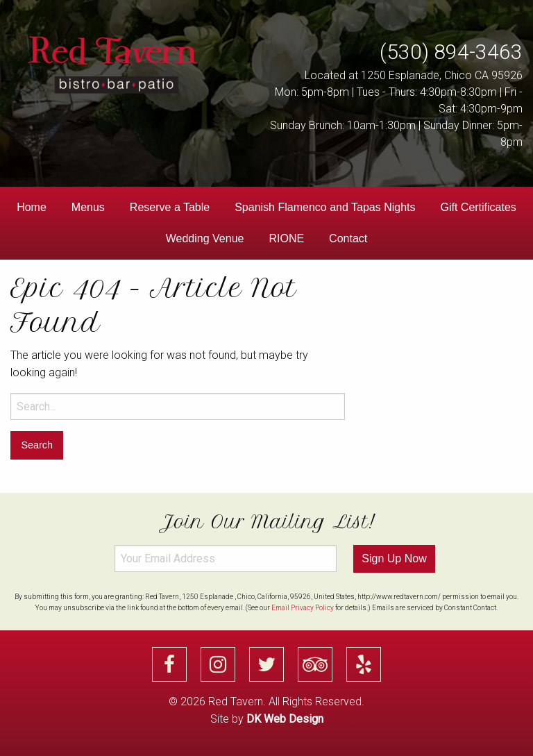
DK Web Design (285, 719)
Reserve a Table (170, 207)
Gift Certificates (479, 207)
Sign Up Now (394, 558)
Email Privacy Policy (303, 608)
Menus (88, 207)
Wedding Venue (205, 238)
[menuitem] (32, 208)
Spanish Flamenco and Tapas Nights (325, 207)
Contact (348, 238)
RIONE (286, 238)
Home (32, 207)
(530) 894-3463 (451, 52)
